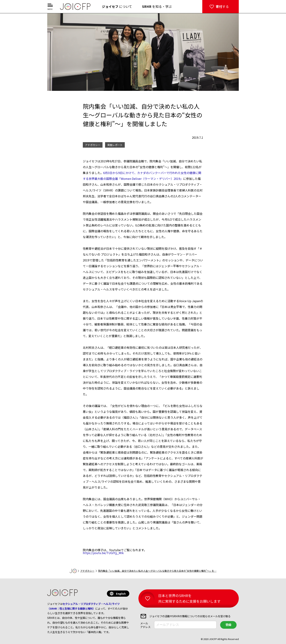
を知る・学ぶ (157, 6)
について (117, 6)
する (222, 6)
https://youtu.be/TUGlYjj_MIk (103, 553)
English (121, 593)
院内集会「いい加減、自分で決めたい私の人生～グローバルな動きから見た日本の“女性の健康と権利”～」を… (157, 571)
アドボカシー (87, 571)
